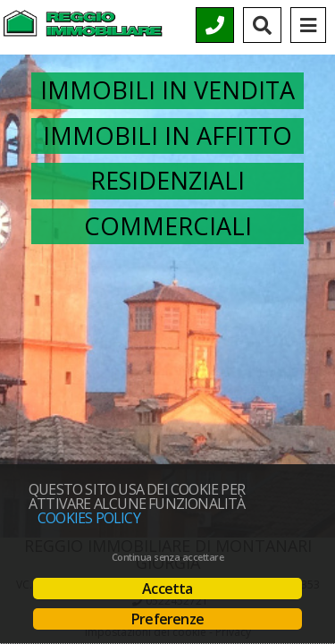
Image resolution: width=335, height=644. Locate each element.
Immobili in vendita (167, 90)
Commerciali (168, 226)
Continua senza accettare (167, 557)
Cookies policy (89, 518)
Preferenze (167, 619)
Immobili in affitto (167, 136)
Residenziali (167, 180)
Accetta (167, 589)
